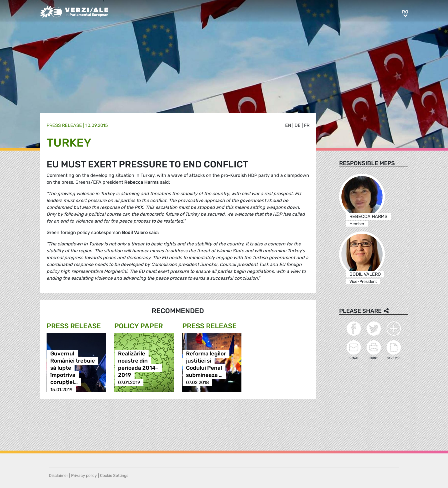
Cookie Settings (114, 476)
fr (307, 125)
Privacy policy (84, 476)
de (298, 125)
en (288, 125)
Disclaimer (58, 476)
